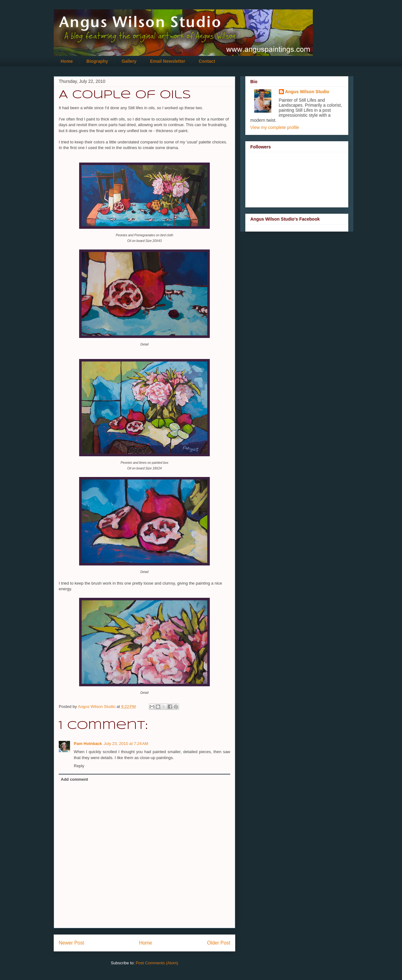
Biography (97, 61)
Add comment (75, 779)
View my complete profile (275, 127)
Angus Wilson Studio (307, 92)
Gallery (129, 61)
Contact (207, 61)
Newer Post (71, 943)
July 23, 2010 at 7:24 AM (126, 744)
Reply (79, 766)
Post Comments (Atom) (157, 963)
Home (67, 61)
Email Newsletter (168, 61)
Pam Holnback (88, 744)
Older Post (219, 943)
